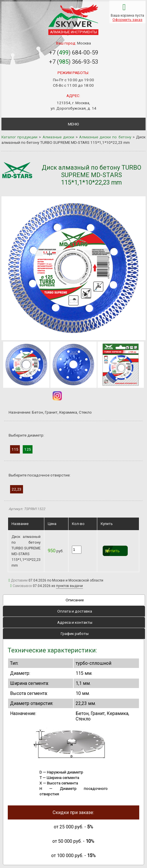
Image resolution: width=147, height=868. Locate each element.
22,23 (17, 489)
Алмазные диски (58, 137)
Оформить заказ (127, 20)
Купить (113, 551)
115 (15, 449)
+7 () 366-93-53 (73, 62)
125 (28, 449)
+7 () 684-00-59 (73, 53)
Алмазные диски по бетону (105, 137)
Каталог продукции (19, 137)
